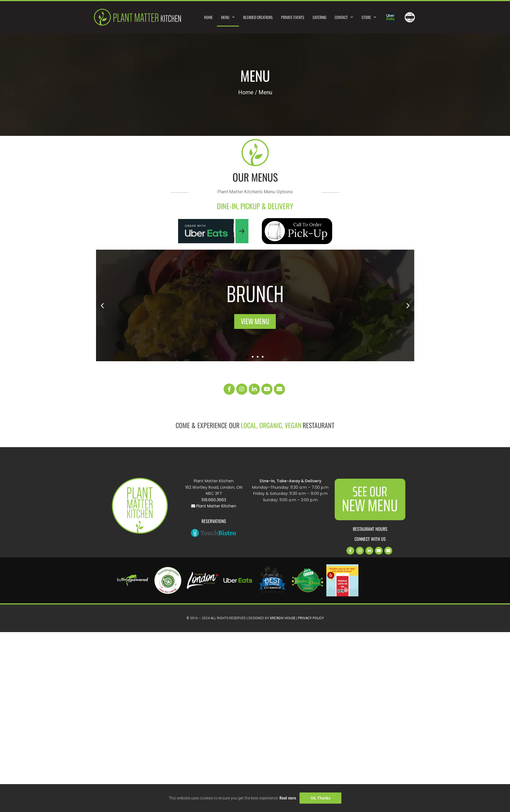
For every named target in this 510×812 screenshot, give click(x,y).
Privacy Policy (311, 618)
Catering (319, 17)
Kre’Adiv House (283, 618)
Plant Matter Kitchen (214, 506)
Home (208, 17)
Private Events (293, 17)
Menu (228, 17)
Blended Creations (258, 17)
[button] (102, 305)
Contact (344, 17)
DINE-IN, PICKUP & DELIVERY (255, 206)
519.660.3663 (214, 500)
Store (369, 17)
